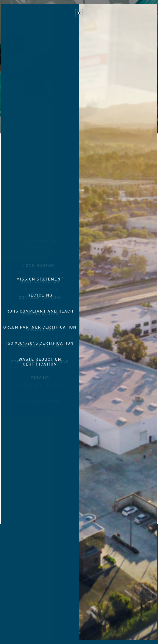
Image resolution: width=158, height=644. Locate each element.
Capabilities (99, 14)
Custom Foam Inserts (39, 575)
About (21, 14)
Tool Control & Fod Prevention (80, 575)
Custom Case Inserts (136, 575)
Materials (58, 14)
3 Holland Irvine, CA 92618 (67, 621)
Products (38, 14)
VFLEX (112, 572)
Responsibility (125, 14)
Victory (79, 15)
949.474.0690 (103, 621)
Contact (147, 14)
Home (8, 14)
